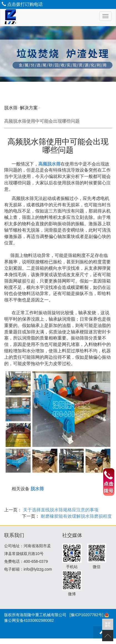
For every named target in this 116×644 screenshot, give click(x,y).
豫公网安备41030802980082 (29, 620)
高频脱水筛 (49, 164)
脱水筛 (11, 108)
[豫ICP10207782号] (86, 615)
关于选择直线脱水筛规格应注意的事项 (60, 510)
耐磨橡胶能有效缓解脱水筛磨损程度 (76, 516)
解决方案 (29, 108)
